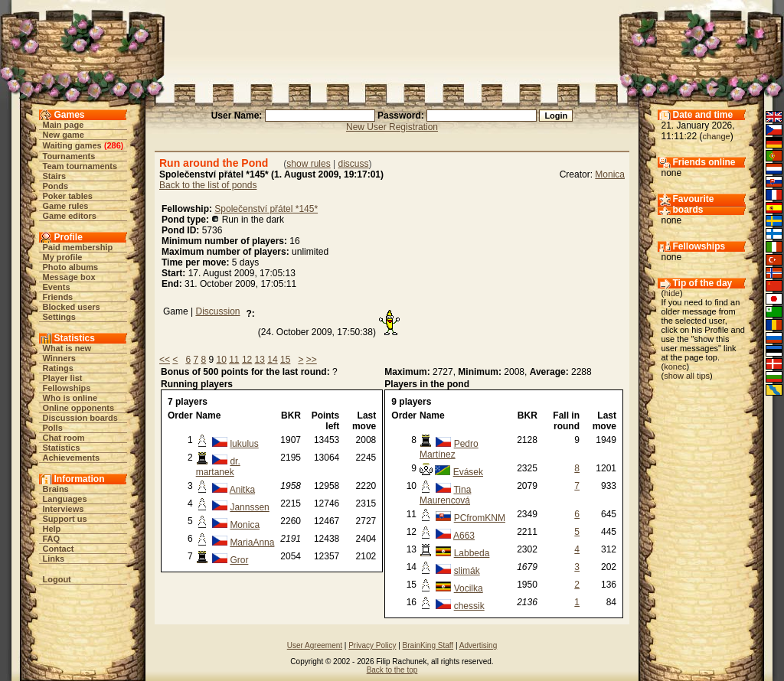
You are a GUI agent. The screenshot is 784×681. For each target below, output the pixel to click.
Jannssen (249, 507)
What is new (67, 348)
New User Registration (392, 127)
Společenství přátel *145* (266, 209)
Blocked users (72, 307)
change (717, 136)
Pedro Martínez (449, 449)
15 (285, 360)
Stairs (55, 176)
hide (672, 293)
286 (113, 145)
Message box (69, 277)
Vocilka (469, 588)
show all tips (687, 376)
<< (165, 360)
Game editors (70, 216)
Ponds (56, 186)
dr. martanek (218, 467)
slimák (467, 571)
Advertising (478, 645)
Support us (65, 519)
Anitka (242, 490)
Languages (65, 499)
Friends (58, 297)
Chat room (64, 438)
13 (260, 360)
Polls (53, 428)
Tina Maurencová (445, 495)
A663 (464, 536)
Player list (63, 378)
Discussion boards (80, 418)
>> (312, 360)
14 (272, 360)
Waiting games (72, 145)
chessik (469, 606)
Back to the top (392, 670)
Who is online (70, 398)
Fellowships (67, 388)
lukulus (244, 444)
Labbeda (472, 553)
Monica (610, 174)
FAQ (52, 539)
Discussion (217, 311)
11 (234, 360)
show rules (308, 164)
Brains (56, 489)
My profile (63, 257)
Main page (64, 125)
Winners (59, 358)
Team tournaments (80, 166)
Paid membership (78, 247)
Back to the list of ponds (208, 185)
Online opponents (79, 408)
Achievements (72, 458)
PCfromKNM (480, 518)
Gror (239, 560)
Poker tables (68, 196)
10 (221, 360)
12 (247, 360)
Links (54, 559)
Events (57, 287)
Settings (59, 317)
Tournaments (69, 156)
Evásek (468, 472)
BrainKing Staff (428, 645)
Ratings (58, 368)
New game (64, 135)
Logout (57, 579)
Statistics (62, 448)
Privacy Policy (372, 645)
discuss (353, 164)
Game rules (66, 206)
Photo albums (71, 267)
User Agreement (315, 645)
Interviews (64, 509)
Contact (59, 549)
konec (675, 367)
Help (52, 529)
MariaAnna (252, 543)
